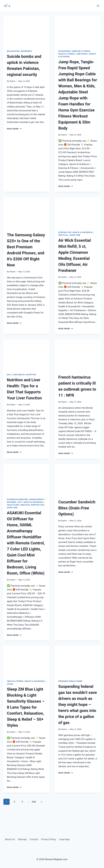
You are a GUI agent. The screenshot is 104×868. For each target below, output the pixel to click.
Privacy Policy (49, 839)
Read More (14, 129)
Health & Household (83, 232)
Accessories (64, 51)
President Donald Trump (71, 681)
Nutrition (31, 375)
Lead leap (64, 839)
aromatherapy (37, 499)
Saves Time (75, 235)
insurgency (26, 51)
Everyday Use (65, 232)
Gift (20, 502)
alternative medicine (17, 499)
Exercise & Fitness (81, 51)
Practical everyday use (32, 505)
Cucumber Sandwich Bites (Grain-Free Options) (77, 508)
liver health (19, 375)
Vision (10, 684)
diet (9, 375)
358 (34, 802)
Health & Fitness (67, 54)
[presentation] (26, 31)
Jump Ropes (82, 54)
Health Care (13, 505)
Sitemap (22, 839)
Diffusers (12, 502)
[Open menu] (98, 6)
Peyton (12, 81)
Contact (34, 839)
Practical (63, 235)
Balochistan (13, 51)
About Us (10, 839)
